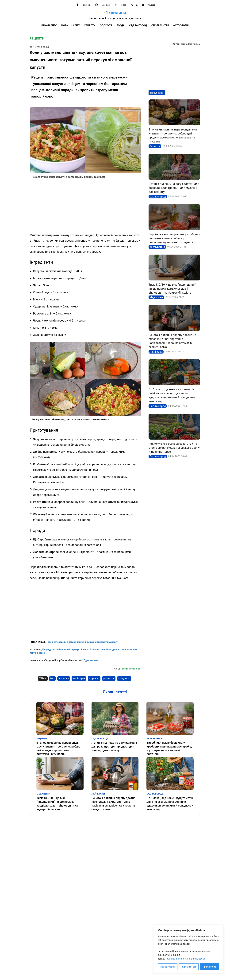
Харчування (157, 247)
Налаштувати (168, 967)
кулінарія (79, 678)
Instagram (106, 5)
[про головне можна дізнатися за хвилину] (115, 14)
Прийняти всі (210, 967)
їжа (52, 678)
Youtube (151, 5)
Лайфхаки (156, 352)
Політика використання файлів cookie (185, 959)
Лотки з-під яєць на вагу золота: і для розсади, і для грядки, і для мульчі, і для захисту (174, 188)
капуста (64, 678)
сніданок (124, 678)
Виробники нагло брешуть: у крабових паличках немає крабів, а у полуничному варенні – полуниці (174, 238)
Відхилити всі (189, 967)
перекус (94, 678)
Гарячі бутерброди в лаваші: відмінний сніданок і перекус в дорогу (82, 642)
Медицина (156, 297)
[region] (188, 949)
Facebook (86, 5)
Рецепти (37, 38)
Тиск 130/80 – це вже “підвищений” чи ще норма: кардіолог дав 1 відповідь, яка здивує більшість (172, 289)
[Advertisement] (85, 207)
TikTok (123, 5)
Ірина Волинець (190, 44)
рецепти (109, 678)
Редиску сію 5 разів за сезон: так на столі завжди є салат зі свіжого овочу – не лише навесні (174, 448)
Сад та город (158, 197)
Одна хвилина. (91, 660)
